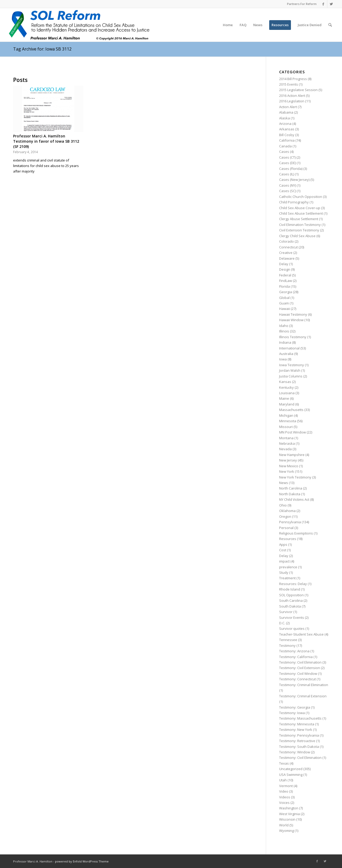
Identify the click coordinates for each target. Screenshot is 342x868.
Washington (289, 808)
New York (287, 471)
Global (284, 298)
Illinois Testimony (293, 337)
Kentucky (286, 387)
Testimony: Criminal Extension (303, 696)
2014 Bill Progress (293, 79)
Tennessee (288, 640)
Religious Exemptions (296, 533)
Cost (283, 550)
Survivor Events (292, 617)
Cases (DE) (288, 163)
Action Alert (288, 107)
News (284, 483)
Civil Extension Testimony (299, 230)
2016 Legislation (292, 101)
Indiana (285, 342)
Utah (283, 780)
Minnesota (288, 421)
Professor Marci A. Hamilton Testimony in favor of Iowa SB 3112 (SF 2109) (46, 141)
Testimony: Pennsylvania (299, 735)
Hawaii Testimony (293, 314)
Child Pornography (294, 202)
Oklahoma (287, 511)
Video (284, 791)
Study (284, 572)
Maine (284, 398)
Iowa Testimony (292, 365)
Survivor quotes (292, 628)
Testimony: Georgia (295, 707)
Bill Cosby (287, 135)
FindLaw (286, 281)
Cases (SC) (288, 191)
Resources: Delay (293, 584)
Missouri (286, 427)
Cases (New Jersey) (294, 180)
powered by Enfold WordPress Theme (82, 861)
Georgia (286, 292)
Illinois (284, 331)
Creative (286, 253)
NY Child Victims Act (294, 499)
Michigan (286, 415)
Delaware (287, 258)
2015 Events (289, 84)
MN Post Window (293, 432)
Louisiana (287, 393)
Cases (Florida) (291, 169)
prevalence (288, 567)
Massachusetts (291, 410)
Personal (286, 528)
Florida (285, 286)
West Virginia (289, 814)
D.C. (282, 623)
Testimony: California (296, 657)
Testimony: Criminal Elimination (304, 685)
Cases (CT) (287, 157)
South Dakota (290, 606)
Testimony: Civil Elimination (300, 662)
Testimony (287, 646)
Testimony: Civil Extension (300, 668)
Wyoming (286, 831)
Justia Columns (291, 376)
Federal (285, 275)
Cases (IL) (287, 174)
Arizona (285, 124)
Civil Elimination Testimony (300, 225)
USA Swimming (291, 775)
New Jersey (288, 460)
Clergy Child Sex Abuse (297, 236)
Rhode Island (290, 589)
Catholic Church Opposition (301, 197)
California (287, 140)
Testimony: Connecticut (297, 679)
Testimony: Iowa (292, 713)
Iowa (283, 359)
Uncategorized (291, 769)
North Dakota (290, 494)
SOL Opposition (291, 595)
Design (285, 269)
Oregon (285, 516)
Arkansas (287, 129)
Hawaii (285, 309)
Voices (284, 803)
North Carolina (291, 488)
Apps (283, 544)
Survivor (286, 612)
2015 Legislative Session (298, 90)
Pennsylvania (290, 522)
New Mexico (289, 466)
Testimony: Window (295, 752)
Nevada (285, 449)
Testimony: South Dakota (299, 747)
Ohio (283, 505)
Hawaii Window (291, 320)
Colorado (286, 241)
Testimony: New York (296, 730)
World (284, 825)
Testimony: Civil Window (298, 674)
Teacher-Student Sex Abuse (301, 634)
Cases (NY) (288, 185)
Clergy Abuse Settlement (299, 219)
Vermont (286, 786)
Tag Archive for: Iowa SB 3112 (42, 49)
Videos (285, 797)
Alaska (285, 118)
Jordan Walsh (290, 370)
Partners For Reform (302, 4)
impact (284, 561)
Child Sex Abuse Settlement (301, 213)
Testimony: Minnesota (297, 724)
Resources (288, 539)
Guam (284, 303)
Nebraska (287, 443)
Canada (285, 146)
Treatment (287, 578)
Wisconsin (287, 819)
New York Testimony (295, 477)
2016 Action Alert (292, 96)
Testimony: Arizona (294, 651)
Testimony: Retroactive (297, 741)
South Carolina (291, 600)
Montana (286, 438)
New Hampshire (292, 455)
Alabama (286, 112)
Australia (286, 354)
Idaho (284, 326)
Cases (284, 152)
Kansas (285, 382)
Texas (284, 763)
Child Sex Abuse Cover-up (300, 208)
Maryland (287, 404)
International (289, 348)
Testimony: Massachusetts (300, 718)
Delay (284, 264)
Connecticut (288, 247)
